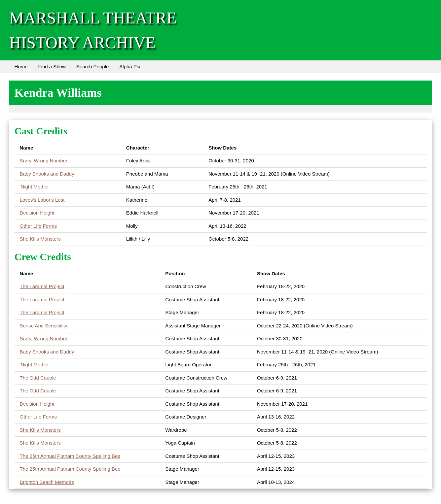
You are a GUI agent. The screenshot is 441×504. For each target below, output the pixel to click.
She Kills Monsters (40, 239)
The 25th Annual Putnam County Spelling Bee (70, 456)
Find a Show (52, 67)
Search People (92, 67)
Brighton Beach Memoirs (47, 482)
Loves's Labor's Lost (42, 200)
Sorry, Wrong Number (44, 161)
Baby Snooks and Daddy (47, 174)
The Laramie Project (42, 286)
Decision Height (37, 213)
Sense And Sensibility (44, 326)
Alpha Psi (130, 67)
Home (21, 67)
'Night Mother (35, 187)
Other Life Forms (38, 226)
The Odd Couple (38, 378)
